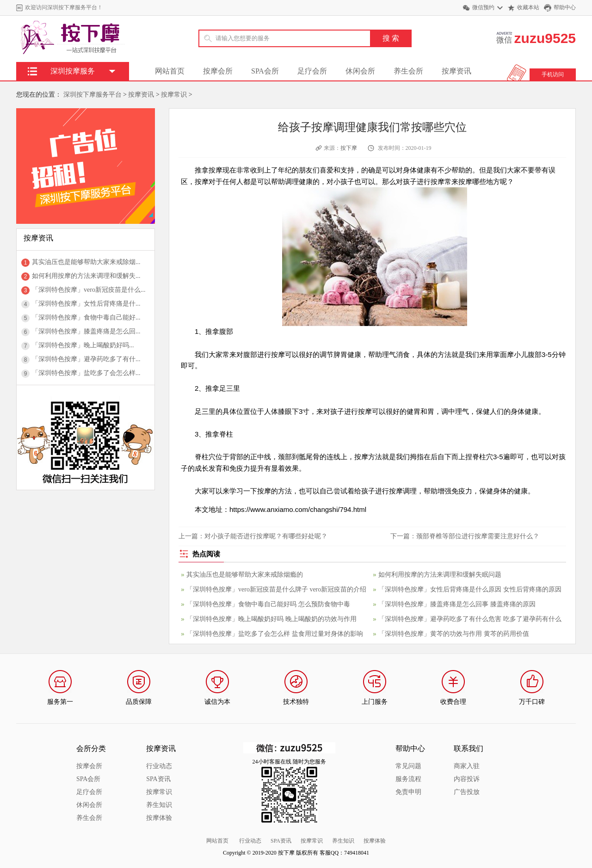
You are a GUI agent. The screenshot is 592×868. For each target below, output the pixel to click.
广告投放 (467, 792)
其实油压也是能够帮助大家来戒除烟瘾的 (245, 575)
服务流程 (408, 779)
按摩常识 (174, 95)
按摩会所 (218, 71)
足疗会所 (312, 71)
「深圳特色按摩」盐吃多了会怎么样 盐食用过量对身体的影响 (275, 634)
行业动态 (159, 766)
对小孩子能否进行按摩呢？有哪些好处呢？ (266, 536)
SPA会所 (265, 71)
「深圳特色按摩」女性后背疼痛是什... (86, 304)
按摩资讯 (456, 71)
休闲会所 (360, 71)
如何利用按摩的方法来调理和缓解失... (86, 276)
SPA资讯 (158, 779)
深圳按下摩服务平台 (92, 95)
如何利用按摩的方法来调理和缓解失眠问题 (440, 575)
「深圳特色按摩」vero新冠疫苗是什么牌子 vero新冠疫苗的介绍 (276, 589)
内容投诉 (467, 779)
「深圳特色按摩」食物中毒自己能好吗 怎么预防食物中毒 (268, 604)
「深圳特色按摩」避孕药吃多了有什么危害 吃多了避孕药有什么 (470, 619)
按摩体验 (159, 818)
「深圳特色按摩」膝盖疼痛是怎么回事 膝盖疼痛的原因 (457, 604)
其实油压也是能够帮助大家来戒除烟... (86, 262)
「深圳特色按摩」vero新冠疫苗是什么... (89, 290)
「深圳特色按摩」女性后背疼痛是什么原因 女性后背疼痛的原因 (470, 589)
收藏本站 (528, 7)
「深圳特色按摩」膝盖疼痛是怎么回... (86, 331)
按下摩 (349, 148)
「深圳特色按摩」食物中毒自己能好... (86, 317)
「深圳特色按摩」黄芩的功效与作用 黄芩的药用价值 (454, 634)
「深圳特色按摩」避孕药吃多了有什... (86, 359)
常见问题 (408, 766)
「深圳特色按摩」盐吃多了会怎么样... (86, 373)
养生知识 (159, 805)
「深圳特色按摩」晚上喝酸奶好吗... (83, 345)
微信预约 (483, 7)
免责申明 (408, 792)
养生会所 (408, 71)
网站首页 (170, 71)
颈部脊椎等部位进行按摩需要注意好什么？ (478, 536)
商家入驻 (467, 766)
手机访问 (553, 74)
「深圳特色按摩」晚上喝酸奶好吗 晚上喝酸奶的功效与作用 (271, 619)
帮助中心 (565, 7)
